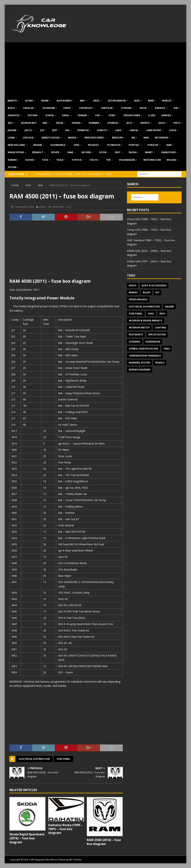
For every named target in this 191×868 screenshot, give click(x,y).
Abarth (12, 101)
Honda (76, 123)
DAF (176, 108)
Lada (118, 130)
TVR (108, 160)
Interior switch (139, 328)
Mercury (118, 138)
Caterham (49, 108)
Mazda (72, 138)
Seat (118, 152)
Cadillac (29, 108)
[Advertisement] (95, 69)
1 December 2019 (24, 207)
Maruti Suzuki (51, 138)
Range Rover (16, 152)
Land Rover (154, 130)
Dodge (50, 115)
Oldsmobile (58, 145)
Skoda (133, 152)
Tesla (60, 160)
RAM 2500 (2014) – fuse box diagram (104, 842)
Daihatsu (14, 115)
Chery (67, 108)
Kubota (102, 130)
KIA (67, 130)
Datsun (32, 115)
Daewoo (160, 108)
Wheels (160, 363)
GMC (45, 123)
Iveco (177, 123)
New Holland (16, 145)
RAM (169, 145)
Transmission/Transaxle (145, 356)
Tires (167, 349)
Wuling (172, 160)
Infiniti (145, 123)
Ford (112, 115)
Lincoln (28, 138)
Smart (149, 152)
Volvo (94, 160)
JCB (42, 130)
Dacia (143, 108)
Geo (10, 123)
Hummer (94, 123)
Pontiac (134, 145)
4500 (55, 207)
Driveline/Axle (138, 299)
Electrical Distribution (34, 759)
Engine (169, 307)
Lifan (11, 138)
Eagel (66, 115)
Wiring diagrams (140, 370)
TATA (45, 160)
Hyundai (113, 123)
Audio (133, 285)
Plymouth (114, 145)
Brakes (133, 292)
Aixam (45, 101)
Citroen (126, 108)
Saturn (86, 152)
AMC (82, 101)
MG (133, 138)
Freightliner (132, 115)
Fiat (98, 115)
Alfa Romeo (64, 101)
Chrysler (107, 108)
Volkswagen (127, 160)
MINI (146, 138)
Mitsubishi (162, 138)
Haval (60, 123)
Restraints (136, 335)
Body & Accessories (154, 285)
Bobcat (167, 101)
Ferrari (82, 115)
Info (162, 314)
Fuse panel (64, 759)
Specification (157, 335)
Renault (38, 152)
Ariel (96, 101)
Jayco (28, 130)
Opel (77, 145)
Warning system (139, 363)
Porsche (153, 145)
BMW (151, 101)
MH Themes (75, 860)
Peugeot (93, 145)
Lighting (160, 328)
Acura (29, 101)
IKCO (129, 123)
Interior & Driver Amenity (146, 321)
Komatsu (83, 130)
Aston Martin (117, 101)
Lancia (134, 130)
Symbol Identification (143, 349)
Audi (137, 101)
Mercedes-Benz (94, 138)
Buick (11, 108)
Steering (134, 342)
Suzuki (29, 160)
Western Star (152, 160)
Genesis (166, 115)
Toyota (76, 160)
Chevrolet (86, 108)
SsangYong (168, 152)
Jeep (55, 130)
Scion (103, 152)
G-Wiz (152, 115)
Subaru (12, 160)
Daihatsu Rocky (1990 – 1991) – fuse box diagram (65, 829)
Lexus (173, 130)
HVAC (151, 314)
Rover (55, 152)
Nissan (38, 145)
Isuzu (162, 123)
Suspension (153, 342)
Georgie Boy (29, 123)
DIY (157, 292)
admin (43, 207)
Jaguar (12, 130)
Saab (70, 152)
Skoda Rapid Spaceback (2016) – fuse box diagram (27, 838)
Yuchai (12, 167)
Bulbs (146, 292)
